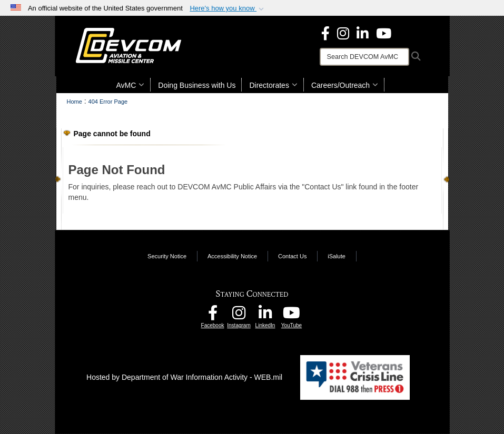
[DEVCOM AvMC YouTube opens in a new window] (384, 33)
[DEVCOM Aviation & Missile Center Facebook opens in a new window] (325, 33)
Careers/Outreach (345, 85)
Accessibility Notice (232, 256)
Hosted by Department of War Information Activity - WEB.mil (184, 377)
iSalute (337, 256)
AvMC (131, 85)
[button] (228, 8)
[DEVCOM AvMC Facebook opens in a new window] (213, 316)
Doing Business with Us (197, 85)
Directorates (273, 85)
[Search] (364, 57)
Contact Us (292, 256)
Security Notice (167, 256)
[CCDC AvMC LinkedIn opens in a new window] (265, 316)
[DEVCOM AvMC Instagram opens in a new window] (239, 316)
